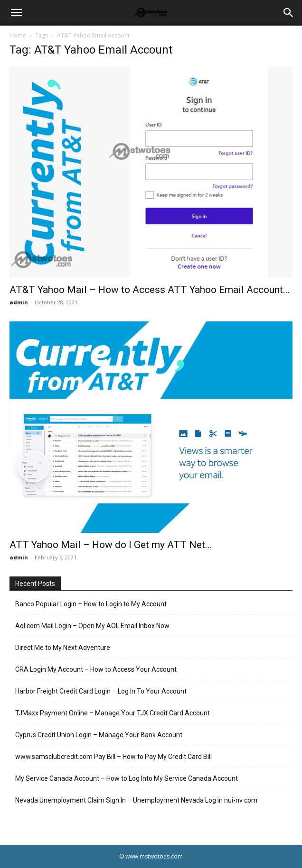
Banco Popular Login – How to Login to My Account (91, 604)
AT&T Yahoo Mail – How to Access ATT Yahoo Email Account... (150, 290)
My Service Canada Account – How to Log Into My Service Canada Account (127, 778)
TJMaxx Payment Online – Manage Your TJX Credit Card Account (113, 713)
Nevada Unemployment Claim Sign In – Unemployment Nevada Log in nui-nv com (136, 800)
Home (18, 35)
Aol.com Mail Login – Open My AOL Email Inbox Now (92, 626)
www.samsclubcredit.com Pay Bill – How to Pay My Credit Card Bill (113, 757)
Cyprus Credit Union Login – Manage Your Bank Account (99, 735)
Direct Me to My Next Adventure (63, 648)
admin (19, 302)
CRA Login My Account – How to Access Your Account (96, 669)
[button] (16, 13)
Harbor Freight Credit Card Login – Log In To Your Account (101, 691)
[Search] (289, 13)
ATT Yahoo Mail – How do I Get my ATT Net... (111, 545)
